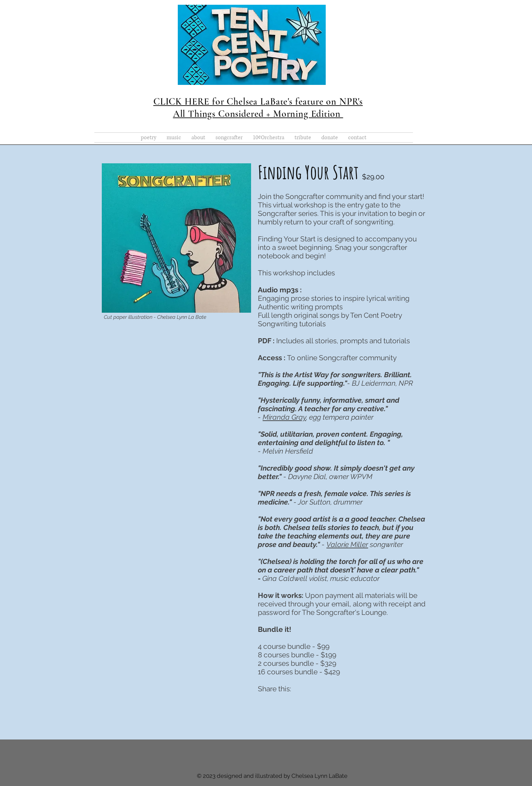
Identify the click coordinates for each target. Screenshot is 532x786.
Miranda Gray (284, 417)
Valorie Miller (347, 544)
